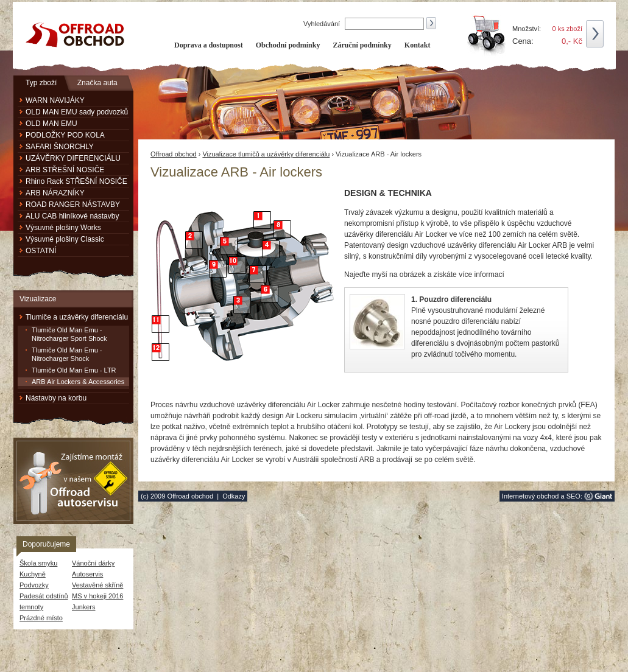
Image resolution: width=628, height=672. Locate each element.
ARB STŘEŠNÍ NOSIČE (65, 170)
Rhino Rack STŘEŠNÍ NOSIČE (76, 181)
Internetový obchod (531, 496)
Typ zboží (41, 83)
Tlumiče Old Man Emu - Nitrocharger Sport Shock (69, 334)
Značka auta (97, 83)
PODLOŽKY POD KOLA (65, 135)
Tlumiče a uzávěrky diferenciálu (77, 317)
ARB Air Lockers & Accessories (78, 382)
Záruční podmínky (362, 45)
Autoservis (87, 574)
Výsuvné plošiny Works (63, 228)
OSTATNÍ (41, 251)
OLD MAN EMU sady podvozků (77, 112)
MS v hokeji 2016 (97, 596)
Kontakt (418, 45)
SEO (573, 496)
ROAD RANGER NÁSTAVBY (73, 205)
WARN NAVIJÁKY (55, 100)
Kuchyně (33, 574)
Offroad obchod (174, 154)
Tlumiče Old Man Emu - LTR (74, 370)
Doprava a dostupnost (209, 45)
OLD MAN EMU (51, 124)
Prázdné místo (41, 618)
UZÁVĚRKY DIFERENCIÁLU (73, 158)
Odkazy (234, 496)
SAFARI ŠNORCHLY (60, 147)
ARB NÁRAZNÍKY (55, 193)
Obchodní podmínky (288, 45)
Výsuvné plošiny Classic (65, 239)
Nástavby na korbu (56, 398)
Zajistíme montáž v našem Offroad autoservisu (73, 481)
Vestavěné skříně (97, 585)
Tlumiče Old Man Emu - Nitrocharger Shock (67, 354)
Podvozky (34, 585)
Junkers (84, 607)
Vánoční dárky (93, 563)
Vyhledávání (323, 24)
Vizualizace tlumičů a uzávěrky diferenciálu (266, 154)
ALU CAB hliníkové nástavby (72, 216)
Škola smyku (38, 563)
